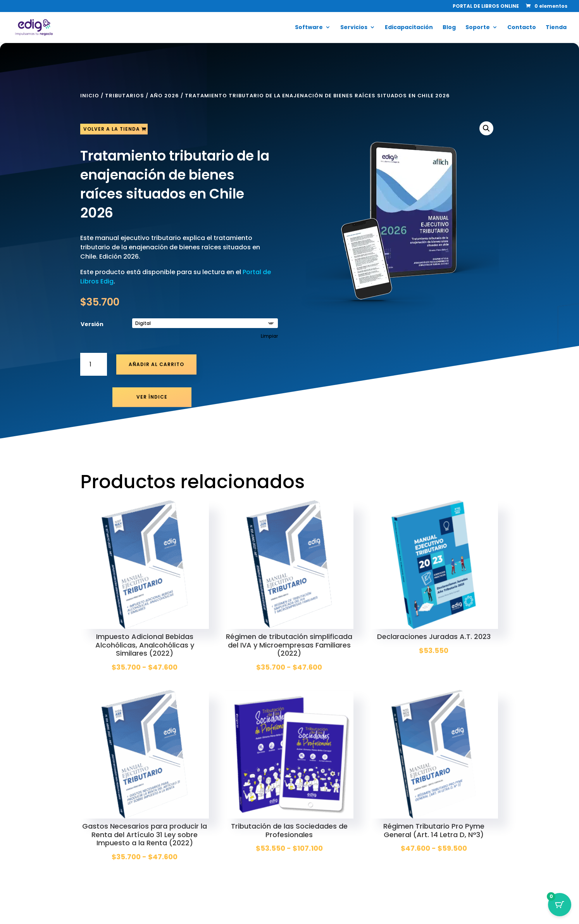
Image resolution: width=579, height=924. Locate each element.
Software (309, 28)
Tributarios (125, 96)
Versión (92, 324)
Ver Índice (152, 397)
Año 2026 (165, 96)
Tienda (556, 28)
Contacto (522, 28)
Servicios (354, 28)
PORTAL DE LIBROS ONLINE (486, 7)
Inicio (90, 96)
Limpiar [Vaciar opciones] (269, 336)
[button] (486, 128)
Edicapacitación (409, 28)
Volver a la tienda (112, 129)
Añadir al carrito (156, 364)
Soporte (478, 28)
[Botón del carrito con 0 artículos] (560, 905)
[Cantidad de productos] (94, 364)
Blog (449, 28)
